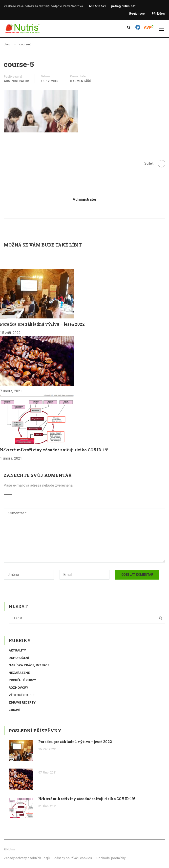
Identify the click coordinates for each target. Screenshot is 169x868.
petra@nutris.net (123, 6)
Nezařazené (19, 673)
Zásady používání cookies (73, 858)
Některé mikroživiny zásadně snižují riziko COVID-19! (54, 450)
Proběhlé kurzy (22, 680)
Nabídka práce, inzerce (29, 665)
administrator (16, 81)
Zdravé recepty (22, 702)
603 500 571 (97, 6)
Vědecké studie (21, 695)
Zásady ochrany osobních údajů (27, 858)
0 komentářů (81, 81)
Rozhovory (18, 688)
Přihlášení (158, 14)
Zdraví (14, 710)
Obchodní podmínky (111, 858)
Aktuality (17, 650)
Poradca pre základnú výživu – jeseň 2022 (42, 324)
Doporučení (19, 658)
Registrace (137, 14)
